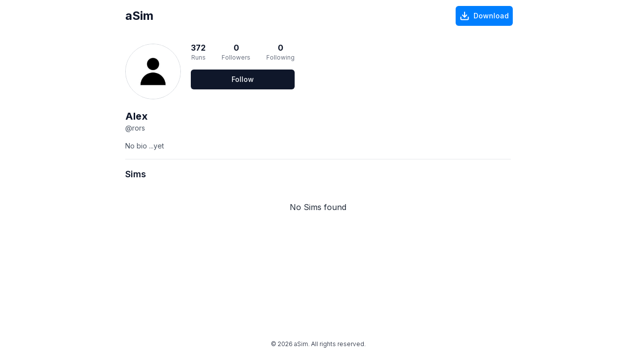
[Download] (484, 16)
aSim (139, 16)
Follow (243, 79)
